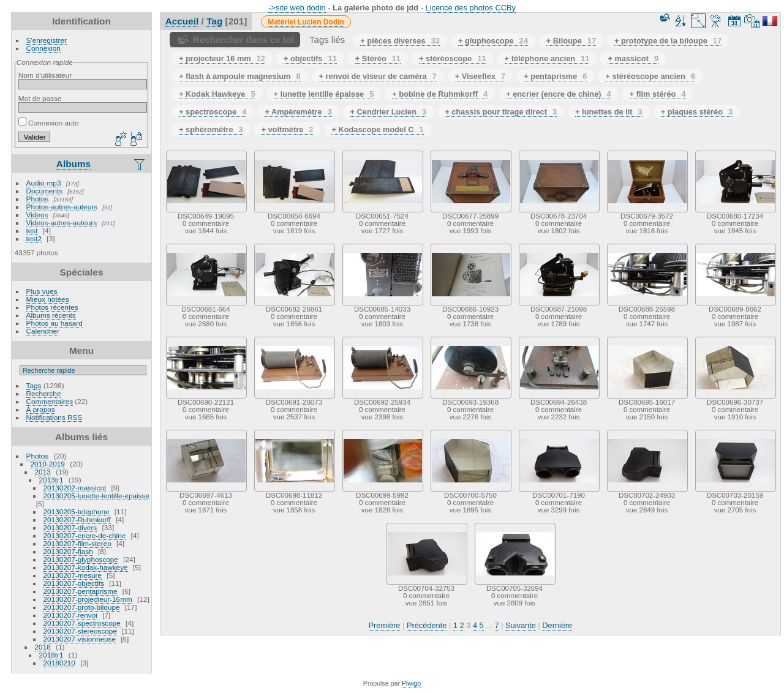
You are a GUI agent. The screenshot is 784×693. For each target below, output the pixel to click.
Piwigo (411, 683)
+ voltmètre (288, 129)
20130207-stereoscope (80, 631)
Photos (38, 199)
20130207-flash (68, 551)
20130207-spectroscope (82, 623)
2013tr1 (51, 480)
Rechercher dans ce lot (243, 39)
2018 (43, 647)
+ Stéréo (378, 58)
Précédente (427, 625)
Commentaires (50, 401)
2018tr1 (51, 655)
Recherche (44, 393)
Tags (34, 385)
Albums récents (51, 315)
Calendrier (43, 331)
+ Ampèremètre (298, 112)
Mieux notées (48, 299)
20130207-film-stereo (77, 543)
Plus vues (42, 291)
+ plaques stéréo (697, 112)
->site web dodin (297, 8)
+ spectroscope (213, 112)
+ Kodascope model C (377, 129)
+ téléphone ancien (547, 58)
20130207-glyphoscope (81, 559)
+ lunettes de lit (609, 112)
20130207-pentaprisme (81, 591)
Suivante (521, 625)
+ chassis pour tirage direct (501, 112)
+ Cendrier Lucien (389, 112)
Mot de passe (40, 98)
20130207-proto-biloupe (82, 607)
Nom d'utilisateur (45, 75)
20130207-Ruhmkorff (77, 519)
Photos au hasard (55, 323)
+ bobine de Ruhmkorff (440, 94)
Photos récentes (52, 307)
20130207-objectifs (74, 583)
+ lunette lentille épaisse (324, 94)
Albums (73, 164)
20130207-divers (70, 527)
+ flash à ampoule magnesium (240, 76)
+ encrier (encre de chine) (559, 94)
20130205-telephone (77, 511)
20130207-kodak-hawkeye (86, 567)
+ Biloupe (571, 41)
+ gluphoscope (493, 41)
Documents (45, 191)
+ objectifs (310, 58)
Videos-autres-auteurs (62, 223)
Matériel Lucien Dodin (306, 22)
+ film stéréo (658, 94)
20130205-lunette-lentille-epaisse (96, 496)
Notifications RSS (55, 417)
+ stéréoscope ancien (650, 76)
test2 (34, 238)
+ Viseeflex (480, 76)
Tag (214, 21)
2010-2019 (48, 464)
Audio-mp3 (44, 183)
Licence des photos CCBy (471, 8)
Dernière (557, 625)
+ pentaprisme (555, 76)
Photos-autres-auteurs (62, 207)
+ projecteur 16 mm (222, 58)
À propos (41, 409)
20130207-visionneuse (80, 639)
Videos (37, 215)
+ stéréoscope (453, 58)
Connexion (43, 48)
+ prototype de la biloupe (668, 41)
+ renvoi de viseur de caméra (378, 76)
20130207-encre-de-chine (85, 535)
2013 (43, 472)
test (32, 230)
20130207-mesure (73, 575)
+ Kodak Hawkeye (217, 94)
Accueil (182, 21)
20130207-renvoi (70, 615)
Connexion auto (49, 123)
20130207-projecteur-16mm (88, 599)
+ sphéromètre (211, 129)
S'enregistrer (47, 40)
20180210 (59, 663)
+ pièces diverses (400, 41)
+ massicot (633, 58)
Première (385, 625)
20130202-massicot (75, 488)
